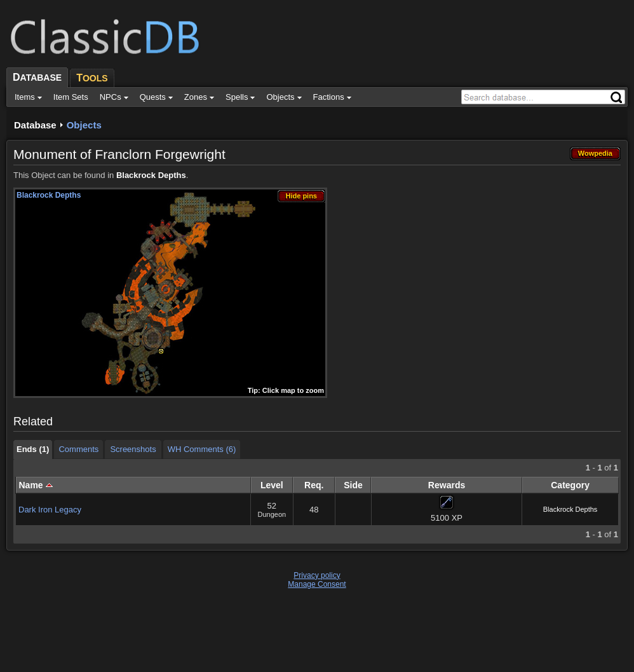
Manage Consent (317, 584)
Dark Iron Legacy (50, 510)
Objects (84, 125)
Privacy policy (317, 575)
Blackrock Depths (151, 175)
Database (35, 125)
